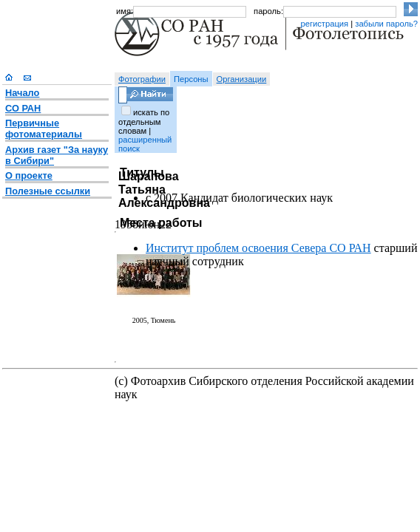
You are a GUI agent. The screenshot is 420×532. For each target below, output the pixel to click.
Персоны (191, 79)
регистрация (324, 24)
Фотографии (142, 79)
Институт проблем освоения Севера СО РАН (258, 248)
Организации (242, 79)
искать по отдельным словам (144, 122)
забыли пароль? (386, 24)
